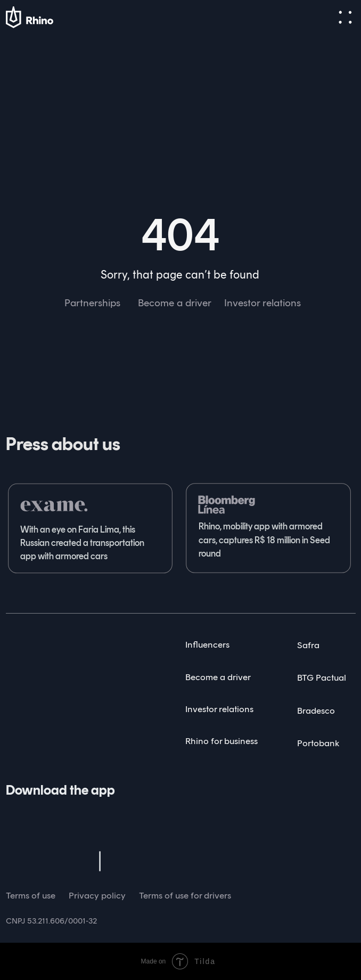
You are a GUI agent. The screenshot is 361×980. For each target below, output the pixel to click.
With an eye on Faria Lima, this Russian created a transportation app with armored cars (82, 543)
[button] (345, 17)
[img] (35, 644)
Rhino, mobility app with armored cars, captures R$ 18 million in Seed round (264, 540)
